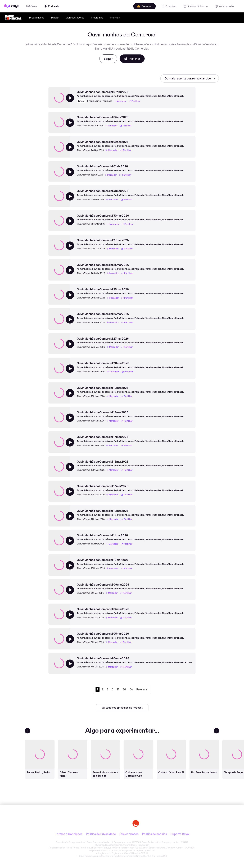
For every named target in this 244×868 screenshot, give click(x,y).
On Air (32, 6)
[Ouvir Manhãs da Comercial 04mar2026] (134, 660)
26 (124, 689)
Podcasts (52, 6)
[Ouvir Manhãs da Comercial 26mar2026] (134, 267)
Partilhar (132, 59)
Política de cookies (155, 834)
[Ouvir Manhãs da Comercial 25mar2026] (134, 291)
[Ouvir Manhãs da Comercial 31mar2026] (134, 193)
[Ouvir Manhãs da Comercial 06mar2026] (134, 611)
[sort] (190, 78)
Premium (115, 18)
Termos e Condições (69, 834)
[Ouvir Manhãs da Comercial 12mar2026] (134, 513)
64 (131, 689)
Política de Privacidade (101, 834)
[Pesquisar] (169, 6)
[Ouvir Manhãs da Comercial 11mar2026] (134, 537)
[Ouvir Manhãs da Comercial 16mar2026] (134, 463)
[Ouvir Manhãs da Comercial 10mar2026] (134, 562)
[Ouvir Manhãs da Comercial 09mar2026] (134, 586)
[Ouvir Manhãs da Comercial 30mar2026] (134, 217)
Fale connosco (129, 834)
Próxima (142, 689)
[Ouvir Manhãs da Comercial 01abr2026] (134, 168)
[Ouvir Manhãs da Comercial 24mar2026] (134, 316)
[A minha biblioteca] (195, 6)
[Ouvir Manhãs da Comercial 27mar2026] (134, 242)
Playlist (55, 18)
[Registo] (224, 6)
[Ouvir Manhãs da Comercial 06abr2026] (134, 119)
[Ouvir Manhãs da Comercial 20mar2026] (134, 365)
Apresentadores (75, 18)
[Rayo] (96, 821)
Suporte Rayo (180, 834)
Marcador (120, 101)
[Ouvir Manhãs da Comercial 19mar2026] (134, 390)
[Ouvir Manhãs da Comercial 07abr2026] (134, 94)
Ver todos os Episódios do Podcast (122, 708)
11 (118, 689)
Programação (37, 18)
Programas (97, 18)
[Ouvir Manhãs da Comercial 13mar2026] (134, 488)
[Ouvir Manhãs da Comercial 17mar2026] (134, 439)
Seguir (108, 59)
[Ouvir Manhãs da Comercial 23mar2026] (134, 340)
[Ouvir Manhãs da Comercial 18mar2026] (134, 414)
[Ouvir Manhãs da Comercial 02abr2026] (134, 144)
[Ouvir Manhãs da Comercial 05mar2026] (134, 635)
